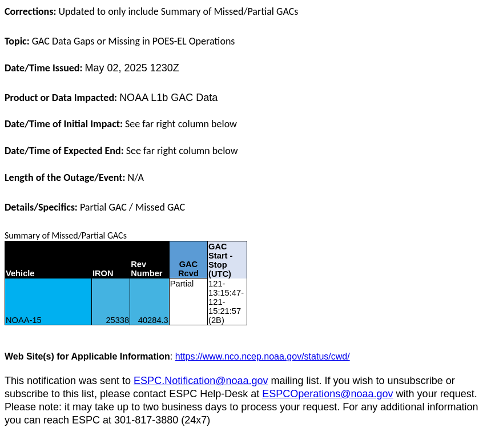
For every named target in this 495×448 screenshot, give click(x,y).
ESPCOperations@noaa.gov (327, 394)
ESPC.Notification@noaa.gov (201, 381)
